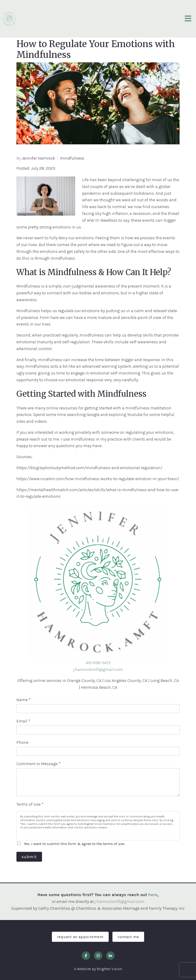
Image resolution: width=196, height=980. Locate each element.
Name (23, 700)
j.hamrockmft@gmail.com (98, 670)
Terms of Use (30, 804)
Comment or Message (38, 764)
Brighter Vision (109, 969)
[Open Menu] (188, 19)
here (153, 895)
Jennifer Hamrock (38, 158)
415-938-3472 (98, 663)
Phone (22, 742)
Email (23, 721)
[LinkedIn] (110, 956)
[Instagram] (98, 956)
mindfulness (72, 158)
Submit (29, 857)
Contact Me (128, 937)
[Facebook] (86, 956)
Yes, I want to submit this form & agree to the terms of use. (74, 844)
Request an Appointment (80, 937)
